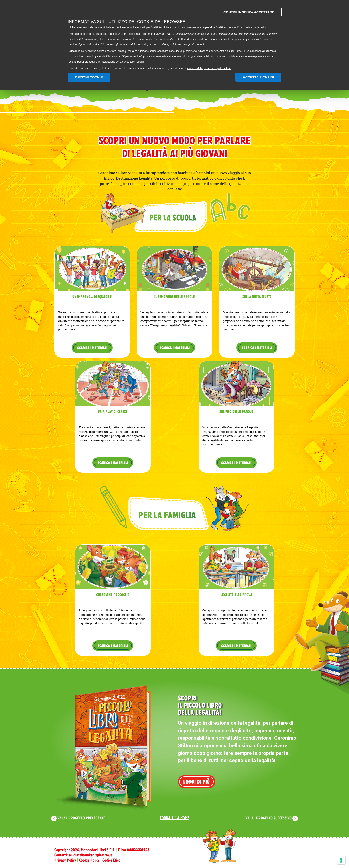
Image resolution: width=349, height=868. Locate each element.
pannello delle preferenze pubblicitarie (209, 68)
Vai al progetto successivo (272, 818)
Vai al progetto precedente (78, 818)
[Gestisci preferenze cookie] (341, 860)
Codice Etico (111, 860)
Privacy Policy (65, 860)
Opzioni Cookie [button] (89, 77)
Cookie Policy (89, 860)
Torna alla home (174, 818)
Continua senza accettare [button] (249, 12)
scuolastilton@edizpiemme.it (90, 855)
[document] (174, 38)
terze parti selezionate (128, 34)
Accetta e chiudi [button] (258, 77)
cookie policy (259, 27)
